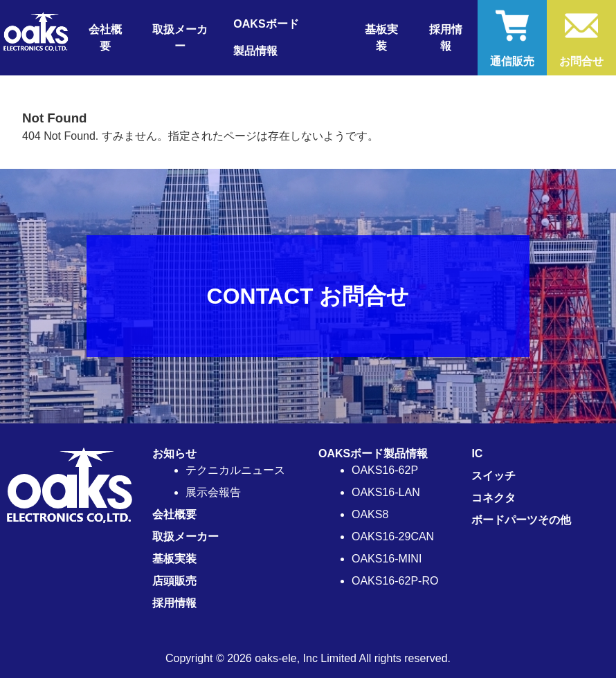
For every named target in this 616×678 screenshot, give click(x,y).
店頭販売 (174, 581)
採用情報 (446, 38)
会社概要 (105, 38)
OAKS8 (370, 514)
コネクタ (493, 498)
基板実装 (381, 38)
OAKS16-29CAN (393, 537)
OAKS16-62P (385, 470)
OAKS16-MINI (387, 559)
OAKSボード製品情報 (373, 453)
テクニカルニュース (235, 470)
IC (477, 453)
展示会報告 (213, 492)
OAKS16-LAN (386, 492)
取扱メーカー (180, 38)
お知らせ (174, 453)
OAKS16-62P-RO (395, 581)
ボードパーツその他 (521, 520)
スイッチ (493, 476)
